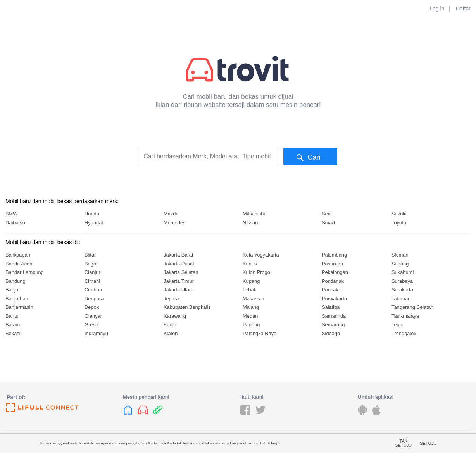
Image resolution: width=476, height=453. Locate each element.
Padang (251, 325)
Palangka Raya (260, 333)
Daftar (463, 9)
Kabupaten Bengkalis (187, 307)
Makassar (254, 299)
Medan (250, 316)
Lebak (249, 290)
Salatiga (331, 307)
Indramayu (96, 333)
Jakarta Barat (178, 255)
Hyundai (94, 223)
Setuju (428, 443)
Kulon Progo (256, 272)
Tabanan (401, 299)
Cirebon (93, 290)
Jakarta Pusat (179, 264)
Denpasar (95, 299)
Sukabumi (403, 272)
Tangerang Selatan (412, 307)
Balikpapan (18, 255)
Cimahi (92, 281)
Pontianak (333, 281)
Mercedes (175, 223)
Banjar (13, 290)
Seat (327, 214)
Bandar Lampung (25, 272)
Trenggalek (404, 333)
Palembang (334, 255)
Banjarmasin (19, 307)
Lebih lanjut (270, 443)
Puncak (330, 290)
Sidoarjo (331, 333)
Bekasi (13, 333)
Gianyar (93, 316)
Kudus (250, 264)
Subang (400, 264)
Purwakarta (334, 299)
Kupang (251, 281)
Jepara (171, 299)
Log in (437, 9)
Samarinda (334, 316)
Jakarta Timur (179, 281)
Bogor (91, 264)
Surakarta (402, 290)
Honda (92, 214)
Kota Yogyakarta (261, 255)
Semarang (333, 325)
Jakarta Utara (178, 290)
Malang (251, 307)
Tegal (398, 325)
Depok (92, 307)
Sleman (400, 255)
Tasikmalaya (405, 316)
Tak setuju (404, 443)
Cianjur (92, 272)
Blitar (90, 255)
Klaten (171, 333)
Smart (328, 223)
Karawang (175, 316)
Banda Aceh (19, 264)
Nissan (250, 223)
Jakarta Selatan (181, 272)
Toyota (399, 223)
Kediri (170, 325)
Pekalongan (335, 272)
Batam (13, 325)
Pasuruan (332, 264)
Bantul (13, 316)
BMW (11, 214)
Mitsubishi (254, 214)
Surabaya (402, 281)
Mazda (171, 214)
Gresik (92, 325)
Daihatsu (15, 223)
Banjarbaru (18, 299)
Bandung (16, 281)
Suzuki (399, 214)
